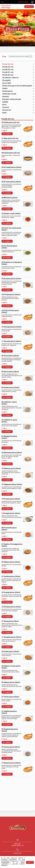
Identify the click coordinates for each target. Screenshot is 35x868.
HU (2, 2)
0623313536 (18, 853)
